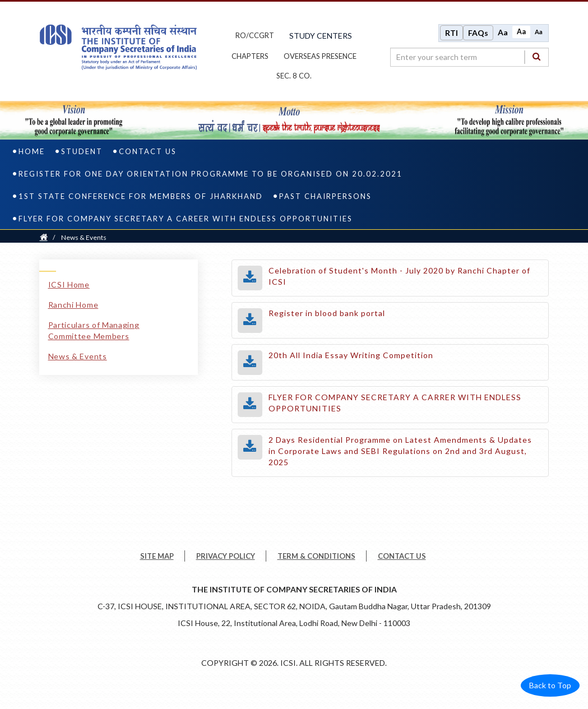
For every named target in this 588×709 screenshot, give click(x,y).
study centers (321, 36)
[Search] (536, 57)
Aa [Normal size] (521, 32)
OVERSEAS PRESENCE (320, 56)
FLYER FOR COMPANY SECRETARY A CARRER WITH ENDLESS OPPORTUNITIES (395, 403)
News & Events (84, 238)
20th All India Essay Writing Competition (351, 356)
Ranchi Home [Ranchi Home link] (73, 305)
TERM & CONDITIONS (316, 557)
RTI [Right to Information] (452, 33)
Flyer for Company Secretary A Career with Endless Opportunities (186, 219)
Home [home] (32, 152)
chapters (250, 56)
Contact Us (148, 152)
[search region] (469, 57)
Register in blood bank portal (327, 314)
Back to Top (550, 686)
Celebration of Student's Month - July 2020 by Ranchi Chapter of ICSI (399, 277)
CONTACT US (402, 557)
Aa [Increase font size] (503, 32)
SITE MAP (157, 557)
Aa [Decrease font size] (539, 32)
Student (82, 152)
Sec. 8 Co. (294, 76)
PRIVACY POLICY (226, 557)
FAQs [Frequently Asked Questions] (478, 33)
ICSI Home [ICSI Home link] (69, 285)
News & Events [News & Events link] (78, 357)
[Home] (44, 238)
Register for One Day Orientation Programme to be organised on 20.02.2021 (210, 174)
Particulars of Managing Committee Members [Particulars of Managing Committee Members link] (94, 331)
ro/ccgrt (255, 36)
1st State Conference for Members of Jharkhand (141, 197)
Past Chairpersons (325, 197)
